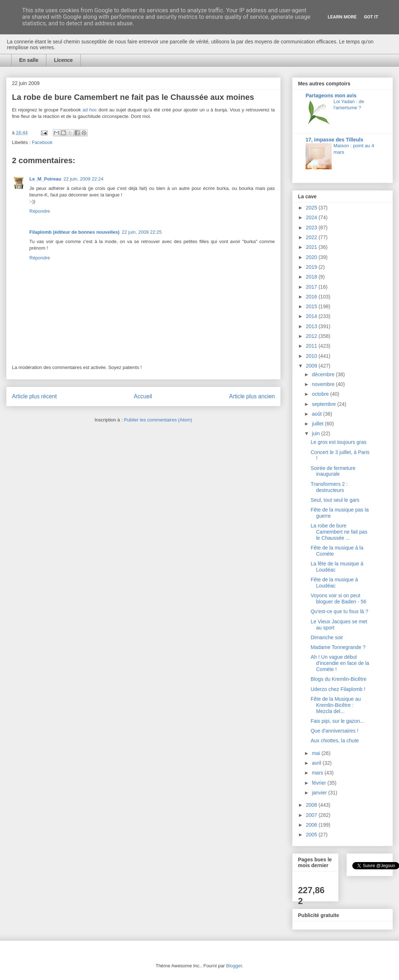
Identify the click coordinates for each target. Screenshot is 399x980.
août (317, 414)
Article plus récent (34, 396)
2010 (312, 356)
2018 (312, 277)
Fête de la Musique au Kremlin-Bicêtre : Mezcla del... (336, 705)
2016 (312, 297)
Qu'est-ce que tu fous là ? (339, 611)
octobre (321, 394)
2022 (312, 237)
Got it (371, 17)
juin (316, 433)
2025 (312, 208)
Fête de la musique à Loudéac (334, 583)
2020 (312, 257)
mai (316, 753)
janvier (320, 793)
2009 (312, 366)
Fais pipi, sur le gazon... (337, 721)
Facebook (42, 142)
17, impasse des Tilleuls (334, 140)
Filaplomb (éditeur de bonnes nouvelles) (74, 232)
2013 (312, 326)
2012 (312, 336)
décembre (324, 374)
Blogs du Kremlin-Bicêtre (339, 679)
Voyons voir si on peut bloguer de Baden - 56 (339, 599)
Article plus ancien (252, 396)
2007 (312, 815)
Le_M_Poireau (45, 179)
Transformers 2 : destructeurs (329, 487)
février (320, 783)
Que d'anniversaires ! (335, 731)
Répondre (40, 211)
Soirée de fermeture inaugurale (333, 471)
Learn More (342, 17)
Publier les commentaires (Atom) (158, 420)
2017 (312, 287)
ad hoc (90, 110)
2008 (312, 805)
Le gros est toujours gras (339, 442)
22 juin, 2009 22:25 (142, 232)
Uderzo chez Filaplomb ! (338, 689)
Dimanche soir (327, 637)
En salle (29, 60)
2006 (312, 825)
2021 (312, 247)
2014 (312, 316)
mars (318, 773)
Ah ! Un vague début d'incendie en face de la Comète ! (340, 663)
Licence (63, 60)
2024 (312, 217)
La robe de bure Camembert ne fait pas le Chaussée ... (339, 532)
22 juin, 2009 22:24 (83, 179)
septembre (324, 404)
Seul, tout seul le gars (335, 500)
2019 (312, 267)
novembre (324, 384)
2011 (312, 346)
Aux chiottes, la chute (335, 741)
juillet (318, 424)
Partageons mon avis (331, 96)
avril (317, 763)
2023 (312, 228)
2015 (312, 306)
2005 (312, 835)
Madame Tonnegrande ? (338, 647)
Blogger (234, 966)
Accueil (143, 396)
